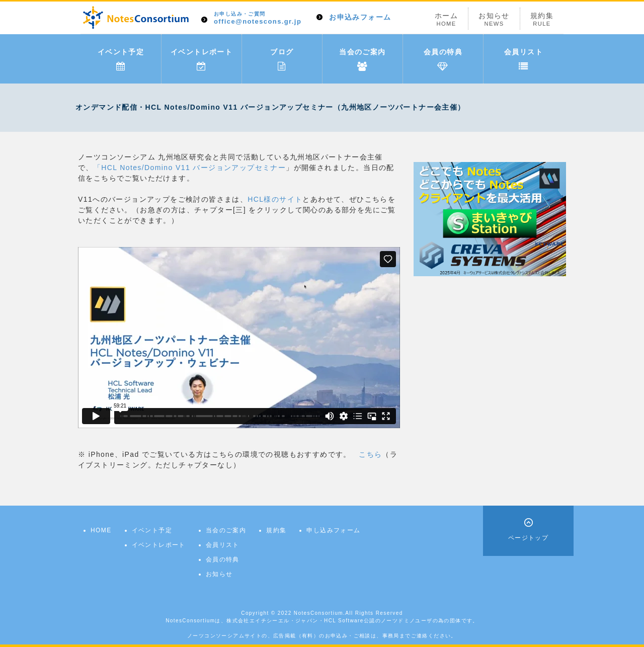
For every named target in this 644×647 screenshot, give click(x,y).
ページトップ (528, 538)
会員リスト (524, 59)
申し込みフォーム (333, 530)
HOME (101, 530)
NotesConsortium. (319, 613)
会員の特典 (443, 59)
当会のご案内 (362, 59)
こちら (370, 454)
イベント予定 (121, 59)
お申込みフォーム (360, 17)
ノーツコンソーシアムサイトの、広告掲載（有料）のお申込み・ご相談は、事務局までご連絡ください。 (322, 636)
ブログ (282, 59)
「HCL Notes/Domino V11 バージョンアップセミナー (190, 168)
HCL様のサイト (275, 199)
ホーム (446, 19)
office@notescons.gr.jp (258, 18)
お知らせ (494, 19)
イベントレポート (202, 59)
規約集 (542, 19)
